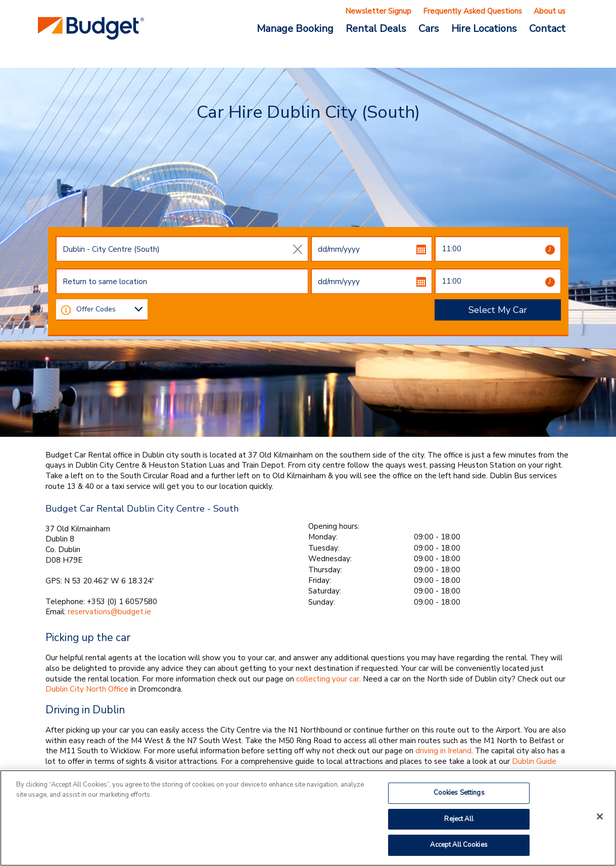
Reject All (459, 819)
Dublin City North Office (87, 689)
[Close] (600, 816)
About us (550, 11)
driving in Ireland (443, 751)
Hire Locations (484, 28)
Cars (429, 28)
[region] (308, 818)
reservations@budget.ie (109, 612)
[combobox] (182, 249)
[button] (66, 309)
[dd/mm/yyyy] (371, 249)
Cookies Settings (459, 793)
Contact (547, 28)
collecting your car (328, 679)
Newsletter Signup (378, 11)
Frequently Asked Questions (472, 11)
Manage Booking (295, 28)
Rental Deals (376, 28)
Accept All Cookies (459, 845)
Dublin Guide (534, 761)
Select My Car (498, 310)
